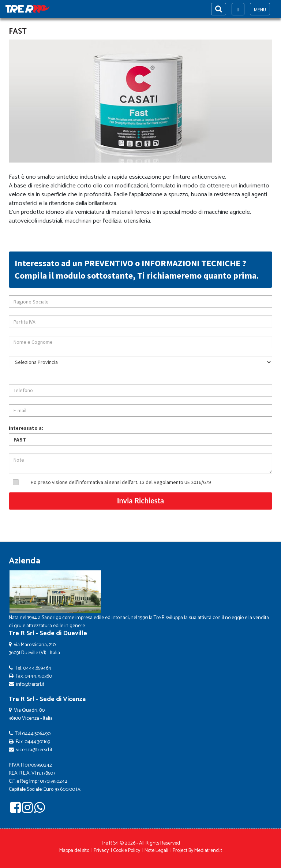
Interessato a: (26, 428)
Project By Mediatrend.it (197, 851)
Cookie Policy (127, 851)
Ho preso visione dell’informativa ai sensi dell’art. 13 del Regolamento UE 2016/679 (121, 482)
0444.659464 (37, 668)
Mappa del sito (74, 851)
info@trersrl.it (30, 684)
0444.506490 (36, 734)
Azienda (25, 561)
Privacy (101, 851)
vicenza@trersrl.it (34, 750)
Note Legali (156, 851)
